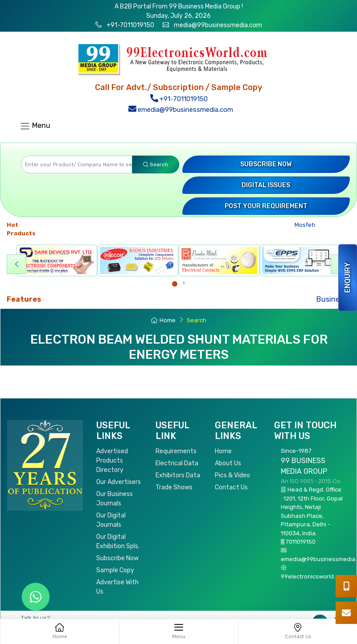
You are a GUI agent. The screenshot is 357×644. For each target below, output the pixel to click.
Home (163, 320)
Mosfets (308, 225)
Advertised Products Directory (112, 461)
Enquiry (347, 278)
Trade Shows (174, 487)
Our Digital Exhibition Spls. (118, 541)
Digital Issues (266, 185)
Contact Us (231, 487)
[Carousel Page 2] (184, 283)
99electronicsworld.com (314, 576)
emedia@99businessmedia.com (181, 110)
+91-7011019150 (130, 25)
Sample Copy (115, 570)
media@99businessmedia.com (218, 25)
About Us (228, 463)
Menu (35, 126)
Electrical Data (177, 463)
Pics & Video (232, 475)
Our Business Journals (115, 499)
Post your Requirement (266, 206)
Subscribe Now (266, 164)
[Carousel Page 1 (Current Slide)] (175, 284)
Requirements (176, 451)
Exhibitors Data (178, 475)
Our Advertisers (119, 482)
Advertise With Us (117, 587)
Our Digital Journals (111, 520)
